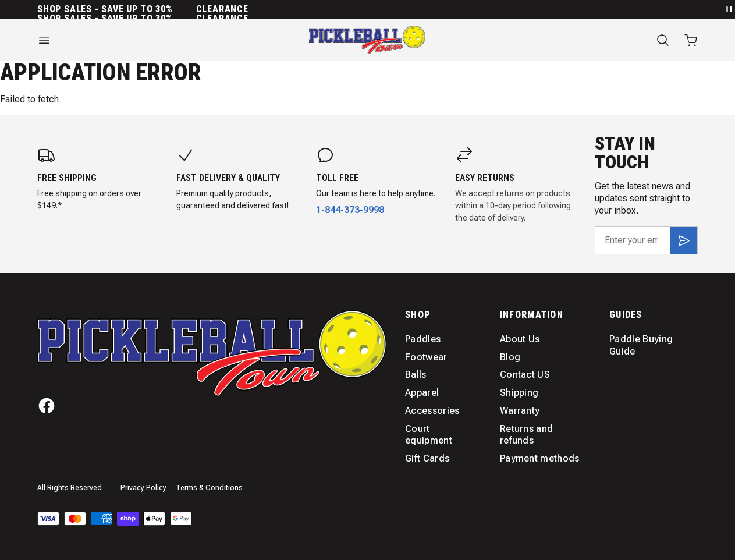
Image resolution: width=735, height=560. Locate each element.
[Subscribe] (684, 240)
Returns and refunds (527, 435)
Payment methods (540, 458)
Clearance (222, 9)
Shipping (519, 393)
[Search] (663, 40)
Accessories (432, 411)
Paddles (423, 339)
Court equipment (429, 435)
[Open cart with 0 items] (691, 40)
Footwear (426, 357)
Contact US (525, 375)
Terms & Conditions (209, 488)
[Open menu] (138, 40)
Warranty (520, 411)
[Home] (367, 40)
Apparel (422, 393)
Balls (416, 375)
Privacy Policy (143, 488)
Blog (510, 357)
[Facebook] (47, 406)
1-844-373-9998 (350, 210)
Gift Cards (427, 458)
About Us (520, 339)
